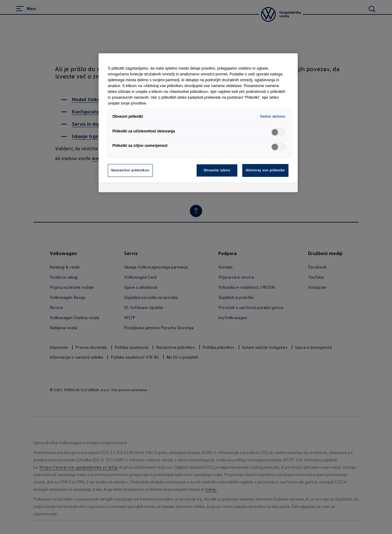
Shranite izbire (217, 170)
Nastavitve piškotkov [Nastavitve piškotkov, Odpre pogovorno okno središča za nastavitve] (130, 170)
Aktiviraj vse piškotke (265, 170)
